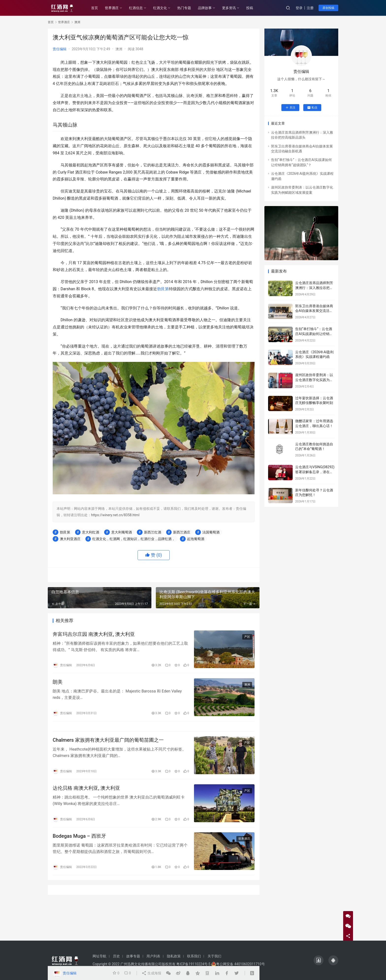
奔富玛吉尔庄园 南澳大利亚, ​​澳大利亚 (94, 634)
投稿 (250, 8)
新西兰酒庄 (182, 532)
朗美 (58, 682)
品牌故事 (205, 8)
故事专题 (133, 956)
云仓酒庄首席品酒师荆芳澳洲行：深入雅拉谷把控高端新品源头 (314, 288)
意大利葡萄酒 (122, 532)
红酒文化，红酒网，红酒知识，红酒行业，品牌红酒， (134, 539)
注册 (310, 8)
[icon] (319, 960)
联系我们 (194, 956)
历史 (116, 956)
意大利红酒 (91, 532)
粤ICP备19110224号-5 (193, 964)
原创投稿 (328, 8)
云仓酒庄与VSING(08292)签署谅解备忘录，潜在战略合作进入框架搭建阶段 (315, 472)
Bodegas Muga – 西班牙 (79, 836)
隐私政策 (174, 956)
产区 (247, 637)
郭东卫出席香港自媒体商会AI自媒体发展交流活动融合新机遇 (314, 311)
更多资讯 (229, 8)
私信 (312, 108)
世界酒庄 (112, 8)
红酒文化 (160, 8)
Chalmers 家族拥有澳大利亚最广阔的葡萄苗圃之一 (108, 740)
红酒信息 (136, 8)
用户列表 (153, 956)
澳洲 (119, 49)
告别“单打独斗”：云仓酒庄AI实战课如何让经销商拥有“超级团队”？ (314, 334)
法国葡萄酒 (211, 532)
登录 (299, 8)
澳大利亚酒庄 (70, 539)
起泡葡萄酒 (196, 539)
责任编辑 (60, 49)
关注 (290, 108)
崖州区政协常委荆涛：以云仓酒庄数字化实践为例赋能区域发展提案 (314, 380)
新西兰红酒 (153, 532)
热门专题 (184, 8)
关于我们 (214, 956)
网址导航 (99, 956)
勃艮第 (163, 289)
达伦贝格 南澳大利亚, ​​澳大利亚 (86, 788)
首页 (95, 8)
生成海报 (151, 973)
